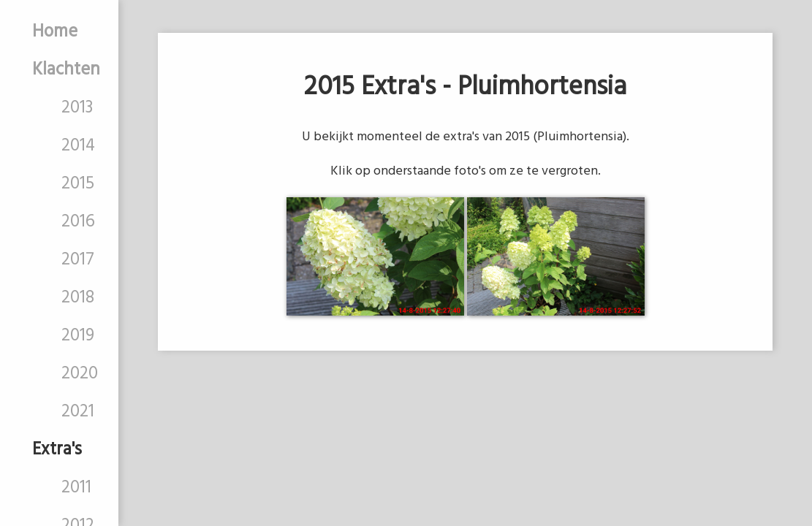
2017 (78, 260)
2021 (78, 412)
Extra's (57, 450)
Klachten (66, 70)
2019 (78, 336)
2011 (76, 488)
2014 (78, 146)
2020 (80, 374)
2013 (77, 108)
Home (55, 32)
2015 (78, 184)
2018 (78, 298)
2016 (78, 222)
